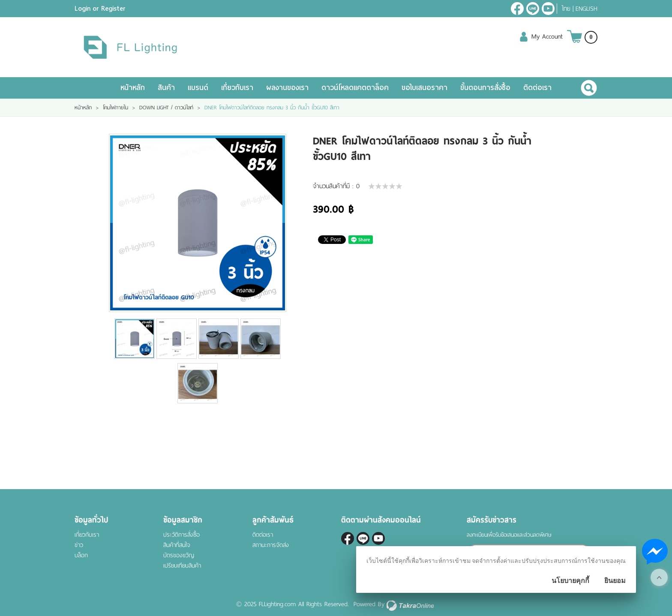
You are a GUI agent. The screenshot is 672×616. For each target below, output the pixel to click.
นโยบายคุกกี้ (570, 581)
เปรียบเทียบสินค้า (182, 566)
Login (82, 9)
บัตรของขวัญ (179, 555)
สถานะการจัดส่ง (271, 545)
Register (113, 9)
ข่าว (79, 545)
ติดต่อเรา (537, 88)
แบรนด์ (198, 88)
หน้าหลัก (133, 88)
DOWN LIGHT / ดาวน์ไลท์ (166, 108)
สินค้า (166, 88)
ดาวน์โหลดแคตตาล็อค (355, 88)
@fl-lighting (533, 9)
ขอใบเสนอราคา (424, 88)
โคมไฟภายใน (115, 108)
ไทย (566, 9)
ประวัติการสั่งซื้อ (181, 535)
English (586, 9)
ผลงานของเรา (287, 88)
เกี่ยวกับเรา (237, 88)
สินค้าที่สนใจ (177, 545)
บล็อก (81, 555)
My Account (547, 36)
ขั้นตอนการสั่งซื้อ (485, 88)
